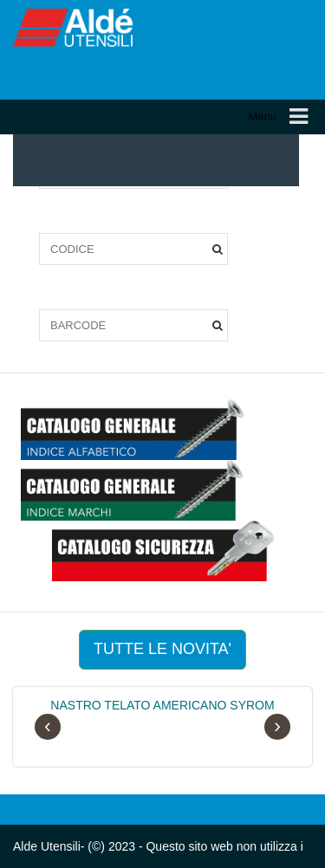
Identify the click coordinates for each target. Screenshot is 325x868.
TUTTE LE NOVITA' (162, 649)
